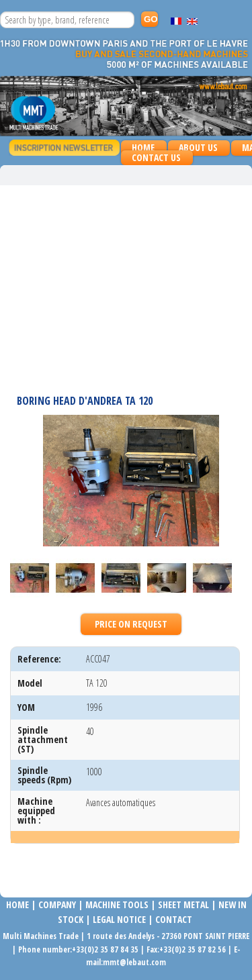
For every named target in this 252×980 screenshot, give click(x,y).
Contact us (156, 157)
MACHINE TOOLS (116, 904)
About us (198, 147)
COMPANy (57, 904)
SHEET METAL (183, 904)
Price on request (131, 624)
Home (143, 147)
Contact (174, 919)
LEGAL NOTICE (119, 919)
